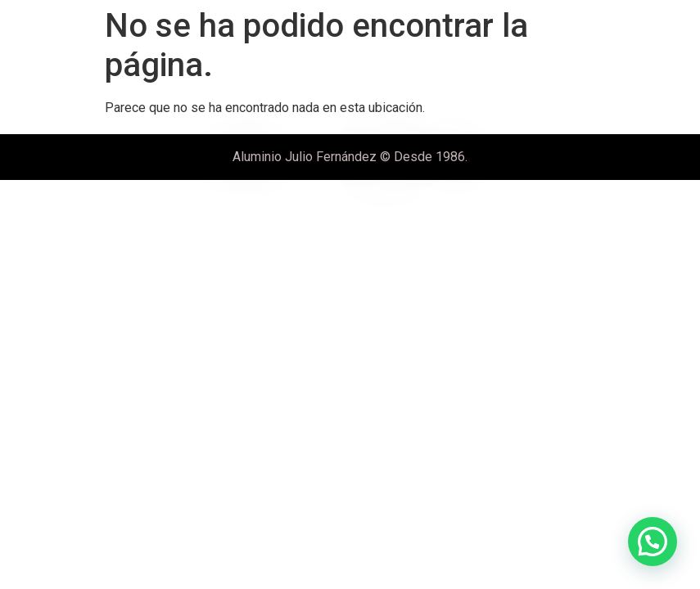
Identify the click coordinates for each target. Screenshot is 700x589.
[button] (653, 542)
